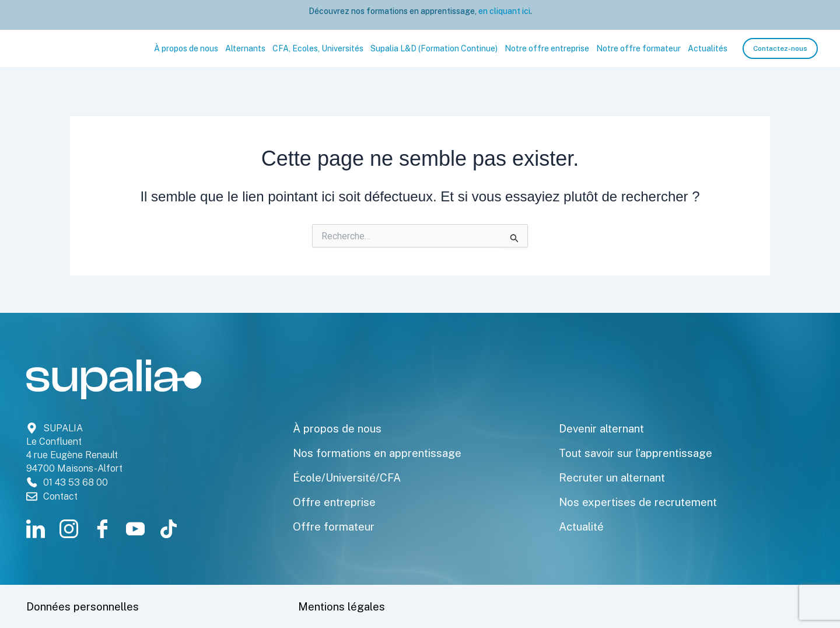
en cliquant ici (503, 11)
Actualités (708, 48)
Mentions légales (345, 606)
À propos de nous (186, 48)
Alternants (245, 48)
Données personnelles (87, 606)
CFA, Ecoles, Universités (318, 48)
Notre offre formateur (638, 48)
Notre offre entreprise (547, 48)
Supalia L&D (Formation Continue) (434, 48)
